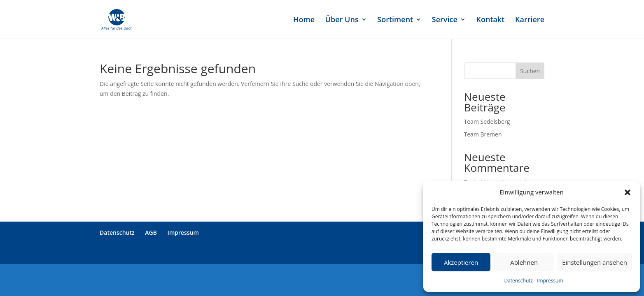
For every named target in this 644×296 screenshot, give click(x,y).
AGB (151, 232)
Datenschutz (518, 281)
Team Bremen (483, 134)
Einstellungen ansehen (595, 262)
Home (304, 20)
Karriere (530, 20)
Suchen (530, 71)
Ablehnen (524, 262)
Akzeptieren (461, 262)
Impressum (550, 281)
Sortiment (395, 20)
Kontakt (490, 20)
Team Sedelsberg (487, 121)
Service (445, 20)
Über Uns (342, 20)
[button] (628, 192)
